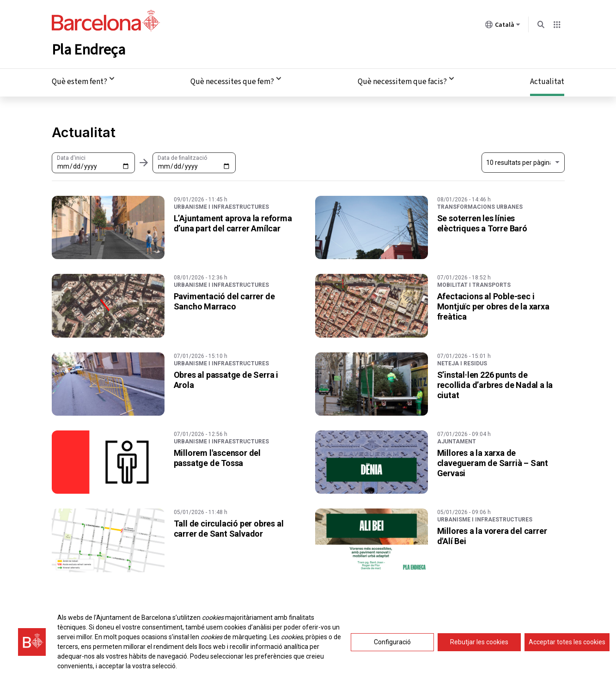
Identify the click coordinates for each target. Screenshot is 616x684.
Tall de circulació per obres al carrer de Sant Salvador (229, 527)
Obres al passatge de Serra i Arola (226, 378)
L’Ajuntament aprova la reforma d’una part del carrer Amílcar (233, 221)
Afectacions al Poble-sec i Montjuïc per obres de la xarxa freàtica (493, 305)
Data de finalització (182, 156)
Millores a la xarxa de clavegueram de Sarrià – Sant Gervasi (493, 461)
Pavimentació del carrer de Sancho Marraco (224, 300)
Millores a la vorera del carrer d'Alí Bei (492, 535)
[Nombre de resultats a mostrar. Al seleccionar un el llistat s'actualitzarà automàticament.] (523, 161)
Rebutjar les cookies (479, 645)
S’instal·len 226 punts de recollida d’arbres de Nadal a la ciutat (495, 383)
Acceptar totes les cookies (567, 645)
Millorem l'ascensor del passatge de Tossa (217, 456)
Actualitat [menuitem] (547, 80)
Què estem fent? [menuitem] (79, 80)
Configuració (392, 645)
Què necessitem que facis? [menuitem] (402, 80)
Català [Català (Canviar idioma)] (503, 26)
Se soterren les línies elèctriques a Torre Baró (482, 221)
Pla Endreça (88, 48)
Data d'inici (71, 156)
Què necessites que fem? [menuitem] (232, 80)
